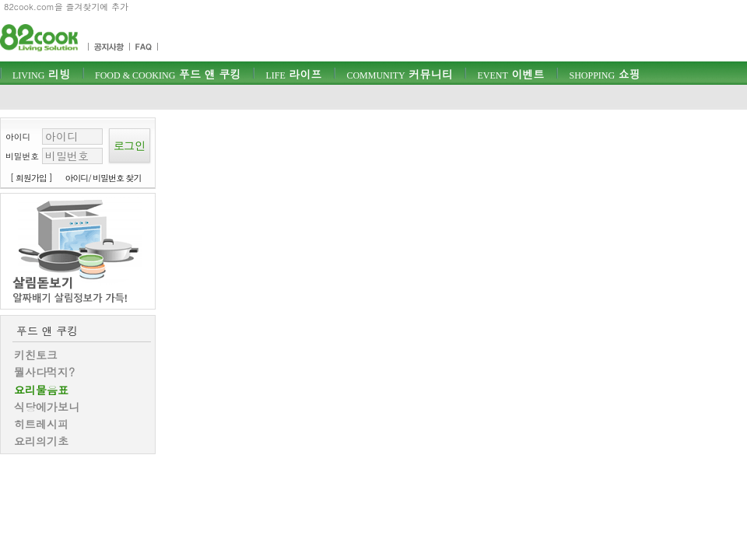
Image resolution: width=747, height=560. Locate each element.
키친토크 (36, 355)
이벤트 (510, 74)
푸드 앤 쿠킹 (168, 74)
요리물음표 (41, 390)
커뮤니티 (399, 74)
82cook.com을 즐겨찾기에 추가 (66, 7)
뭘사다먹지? (44, 372)
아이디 (18, 136)
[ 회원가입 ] (31, 178)
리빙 (41, 74)
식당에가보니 (47, 407)
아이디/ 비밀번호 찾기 (103, 178)
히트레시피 (41, 424)
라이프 (293, 74)
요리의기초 (41, 441)
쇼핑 (604, 74)
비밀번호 (22, 156)
